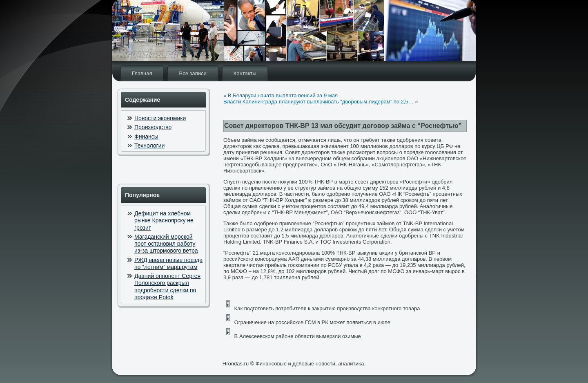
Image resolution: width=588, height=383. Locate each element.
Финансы (146, 137)
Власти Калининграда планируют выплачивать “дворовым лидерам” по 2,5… (318, 102)
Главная (142, 73)
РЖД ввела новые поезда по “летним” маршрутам (168, 263)
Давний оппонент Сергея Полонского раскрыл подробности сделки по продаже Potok (167, 287)
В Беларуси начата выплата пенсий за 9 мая (283, 95)
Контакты (245, 73)
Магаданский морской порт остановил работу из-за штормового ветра (166, 244)
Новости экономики (160, 118)
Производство (153, 127)
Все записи (193, 73)
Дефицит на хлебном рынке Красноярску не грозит (164, 221)
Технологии (149, 146)
